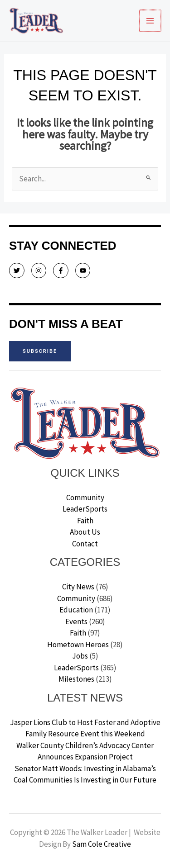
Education (76, 610)
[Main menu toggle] (151, 21)
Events (76, 621)
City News (78, 587)
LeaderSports (85, 509)
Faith (85, 521)
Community (85, 498)
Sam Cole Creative (102, 844)
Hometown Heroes (78, 645)
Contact (85, 544)
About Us (85, 532)
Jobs (80, 656)
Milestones (76, 679)
